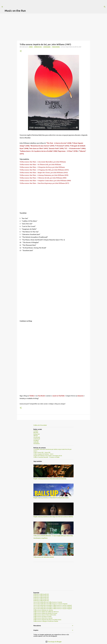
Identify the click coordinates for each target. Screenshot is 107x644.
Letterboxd (37, 439)
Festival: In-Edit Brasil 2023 (41, 597)
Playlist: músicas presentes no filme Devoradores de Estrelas (50, 479)
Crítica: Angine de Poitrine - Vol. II (43, 454)
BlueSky (36, 432)
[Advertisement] (35, 4)
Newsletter (37, 444)
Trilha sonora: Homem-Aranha (42, 616)
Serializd (36, 440)
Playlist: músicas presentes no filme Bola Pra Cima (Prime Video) (51, 498)
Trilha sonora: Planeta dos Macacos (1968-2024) (47, 620)
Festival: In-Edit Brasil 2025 (41, 601)
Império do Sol (38, 47)
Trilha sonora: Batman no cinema (43, 610)
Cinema (31, 47)
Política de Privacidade (40, 425)
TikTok (36, 436)
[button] (21, 51)
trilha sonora (56, 47)
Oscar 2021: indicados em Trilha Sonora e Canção (48, 602)
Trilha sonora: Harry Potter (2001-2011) (45, 615)
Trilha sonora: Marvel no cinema (43, 618)
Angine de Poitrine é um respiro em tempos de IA (48, 456)
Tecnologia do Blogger (54, 642)
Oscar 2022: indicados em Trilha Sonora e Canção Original (50, 604)
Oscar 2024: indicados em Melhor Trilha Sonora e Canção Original (53, 607)
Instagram (37, 434)
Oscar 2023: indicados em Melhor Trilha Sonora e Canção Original (52, 605)
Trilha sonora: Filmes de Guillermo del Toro (46, 612)
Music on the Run (15, 11)
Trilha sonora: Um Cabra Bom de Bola (44, 557)
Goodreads (37, 437)
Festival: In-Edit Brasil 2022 (41, 596)
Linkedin (36, 442)
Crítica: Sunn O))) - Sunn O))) (42, 452)
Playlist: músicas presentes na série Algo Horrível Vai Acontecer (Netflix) (53, 517)
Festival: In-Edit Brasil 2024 (41, 599)
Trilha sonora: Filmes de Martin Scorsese (45, 613)
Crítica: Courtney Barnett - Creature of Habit (46, 457)
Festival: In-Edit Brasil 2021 (41, 594)
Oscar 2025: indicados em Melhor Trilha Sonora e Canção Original (53, 609)
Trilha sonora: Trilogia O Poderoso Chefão (46, 621)
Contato (36, 431)
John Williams (47, 47)
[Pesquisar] (68, 7)
